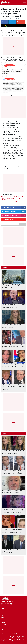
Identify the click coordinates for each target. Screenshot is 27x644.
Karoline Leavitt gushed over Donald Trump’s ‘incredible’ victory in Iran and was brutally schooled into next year (13, 326)
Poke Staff (3, 19)
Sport (3, 622)
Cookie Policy (9, 638)
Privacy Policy (16, 638)
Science (4, 627)
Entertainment (6, 620)
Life (1, 7)
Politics (4, 611)
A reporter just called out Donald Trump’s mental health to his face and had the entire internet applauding (13, 346)
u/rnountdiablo (14, 202)
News (3, 608)
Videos (3, 618)
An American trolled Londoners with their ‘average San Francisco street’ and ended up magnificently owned (13, 286)
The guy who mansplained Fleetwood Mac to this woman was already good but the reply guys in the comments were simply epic (13, 511)
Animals (4, 625)
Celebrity (4, 613)
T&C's (3, 638)
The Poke (9, 3)
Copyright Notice (11, 639)
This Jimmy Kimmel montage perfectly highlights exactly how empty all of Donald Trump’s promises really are (12, 551)
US (2, 629)
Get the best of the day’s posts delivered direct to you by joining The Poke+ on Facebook (12, 198)
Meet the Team (16, 641)
